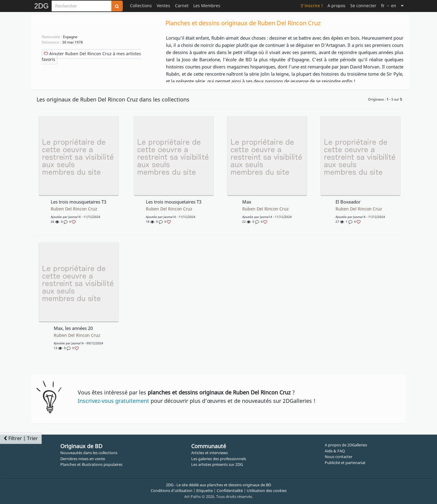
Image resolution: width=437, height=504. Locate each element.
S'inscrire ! (312, 6)
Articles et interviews (209, 453)
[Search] (81, 6)
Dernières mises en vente (83, 459)
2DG (41, 6)
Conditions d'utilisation (172, 490)
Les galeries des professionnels (219, 459)
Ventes (163, 6)
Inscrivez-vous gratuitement (113, 401)
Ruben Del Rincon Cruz (74, 209)
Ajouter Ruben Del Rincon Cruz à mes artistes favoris (91, 56)
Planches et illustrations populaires (91, 464)
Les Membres (207, 6)
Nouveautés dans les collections (89, 453)
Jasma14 (75, 217)
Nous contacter (339, 457)
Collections (141, 6)
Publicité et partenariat (345, 463)
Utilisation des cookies (267, 490)
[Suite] (402, 6)
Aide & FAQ (335, 451)
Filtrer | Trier (21, 438)
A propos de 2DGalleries (346, 445)
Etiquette (205, 490)
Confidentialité (230, 490)
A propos (336, 6)
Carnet (182, 6)
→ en (389, 6)
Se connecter (363, 6)
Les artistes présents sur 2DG (217, 464)
